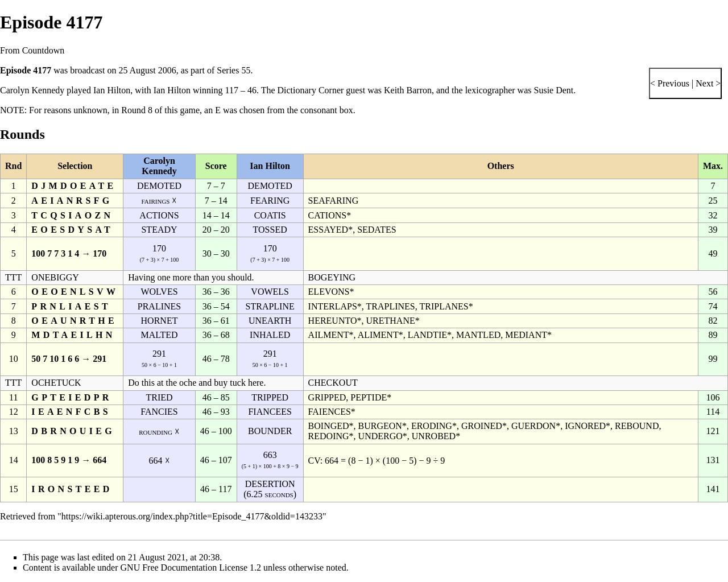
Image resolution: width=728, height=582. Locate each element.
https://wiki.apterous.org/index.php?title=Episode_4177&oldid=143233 (192, 516)
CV (314, 461)
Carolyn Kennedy (32, 90)
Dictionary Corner (311, 90)
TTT (13, 277)
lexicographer (490, 90)
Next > (707, 83)
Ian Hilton (112, 90)
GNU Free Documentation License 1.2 (191, 567)
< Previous (670, 83)
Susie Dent (554, 90)
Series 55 (233, 70)
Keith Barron (408, 90)
